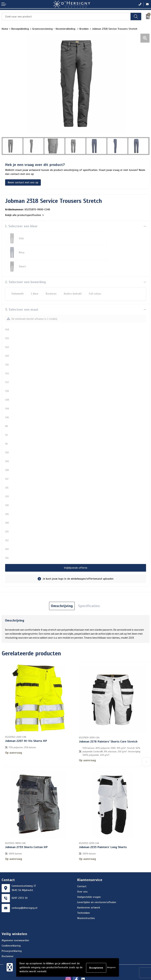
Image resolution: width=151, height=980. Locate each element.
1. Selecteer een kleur (21, 226)
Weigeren (111, 967)
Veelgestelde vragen (89, 882)
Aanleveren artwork (89, 893)
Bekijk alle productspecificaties (24, 215)
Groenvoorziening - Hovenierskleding (54, 29)
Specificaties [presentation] (89, 592)
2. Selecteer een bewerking (25, 268)
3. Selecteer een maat (22, 295)
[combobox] (66, 16)
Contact (82, 872)
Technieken (84, 898)
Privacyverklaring (12, 936)
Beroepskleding (20, 29)
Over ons (82, 877)
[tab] (62, 592)
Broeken (84, 29)
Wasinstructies (86, 903)
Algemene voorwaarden (15, 926)
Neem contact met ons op (23, 182)
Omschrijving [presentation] (62, 592)
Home (5, 29)
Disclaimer (8, 942)
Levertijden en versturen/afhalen (97, 888)
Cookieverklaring (11, 931)
